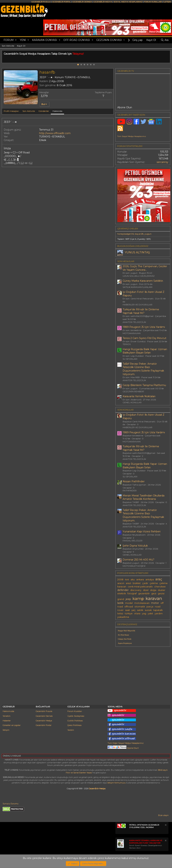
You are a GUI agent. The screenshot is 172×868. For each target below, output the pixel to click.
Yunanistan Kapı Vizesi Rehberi (142, 531)
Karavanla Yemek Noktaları (139, 396)
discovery (136, 590)
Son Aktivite (8, 46)
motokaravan (142, 603)
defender (123, 590)
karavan (154, 598)
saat (127, 610)
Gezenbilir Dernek (44, 716)
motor (155, 603)
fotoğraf (132, 593)
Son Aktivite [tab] (29, 111)
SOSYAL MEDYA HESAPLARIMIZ (128, 2)
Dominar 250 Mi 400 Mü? (138, 560)
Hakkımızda (8, 711)
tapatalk (158, 610)
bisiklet (137, 583)
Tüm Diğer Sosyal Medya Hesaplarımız (126, 743)
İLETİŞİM (167, 2)
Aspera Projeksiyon (125, 643)
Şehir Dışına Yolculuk (135, 546)
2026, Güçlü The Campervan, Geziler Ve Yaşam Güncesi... (145, 268)
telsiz (120, 613)
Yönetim (7, 716)
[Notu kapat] (165, 825)
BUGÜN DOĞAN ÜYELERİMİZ (133, 246)
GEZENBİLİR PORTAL (61, 2)
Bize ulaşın (163, 815)
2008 (120, 580)
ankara (140, 580)
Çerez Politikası (74, 725)
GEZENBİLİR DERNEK (82, 2)
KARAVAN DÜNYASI (45, 40)
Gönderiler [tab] (44, 111)
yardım (159, 613)
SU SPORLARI (130, 359)
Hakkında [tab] (57, 111)
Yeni (23, 40)
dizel (146, 590)
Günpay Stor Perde (125, 639)
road (158, 607)
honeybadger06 (126, 234)
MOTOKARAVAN (132, 333)
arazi (128, 583)
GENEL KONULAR (132, 402)
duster (162, 590)
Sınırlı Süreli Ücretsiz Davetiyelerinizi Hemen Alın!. (146, 844)
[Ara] (165, 40)
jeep (128, 599)
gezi (154, 593)
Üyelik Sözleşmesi (76, 716)
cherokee (160, 587)
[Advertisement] (143, 674)
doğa (153, 590)
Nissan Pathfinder (134, 481)
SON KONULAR (125, 410)
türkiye (129, 613)
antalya (150, 580)
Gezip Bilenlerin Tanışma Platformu (144, 385)
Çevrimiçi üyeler (128, 229)
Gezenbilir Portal (44, 725)
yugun (148, 234)
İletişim (6, 730)
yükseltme (123, 617)
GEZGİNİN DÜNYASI (109, 40)
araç (159, 579)
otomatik (140, 607)
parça (150, 607)
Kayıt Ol (21, 46)
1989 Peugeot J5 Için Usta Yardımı (144, 327)
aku (133, 580)
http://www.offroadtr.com (55, 133)
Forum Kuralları (75, 711)
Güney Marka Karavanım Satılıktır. (143, 281)
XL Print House (123, 635)
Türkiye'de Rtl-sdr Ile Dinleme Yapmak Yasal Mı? (141, 311)
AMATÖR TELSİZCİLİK (134, 322)
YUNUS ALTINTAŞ (137, 252)
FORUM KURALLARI (153, 2)
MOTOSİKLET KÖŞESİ (134, 566)
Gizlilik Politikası (75, 721)
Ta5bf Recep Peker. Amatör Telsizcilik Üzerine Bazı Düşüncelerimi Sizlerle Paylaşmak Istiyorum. (143, 369)
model (129, 603)
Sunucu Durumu (11, 804)
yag (144, 613)
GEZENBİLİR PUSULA (41, 2)
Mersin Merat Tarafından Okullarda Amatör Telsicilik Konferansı (144, 497)
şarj (133, 610)
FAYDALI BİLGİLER (133, 541)
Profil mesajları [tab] (11, 111)
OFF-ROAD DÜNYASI (77, 40)
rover (120, 610)
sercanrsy (162, 162)
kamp (138, 599)
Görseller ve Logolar (12, 725)
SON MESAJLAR (126, 261)
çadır (145, 583)
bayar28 (139, 234)
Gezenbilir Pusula (44, 711)
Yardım (71, 730)
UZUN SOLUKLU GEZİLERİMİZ (139, 276)
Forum (9, 40)
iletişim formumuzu (116, 783)
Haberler (7, 721)
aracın (121, 583)
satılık (140, 610)
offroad (129, 607)
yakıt (150, 613)
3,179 (44, 96)
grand (121, 599)
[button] (16, 40)
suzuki (148, 610)
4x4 (127, 580)
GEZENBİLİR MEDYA (103, 2)
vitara (137, 613)
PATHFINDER (130, 491)
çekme (154, 583)
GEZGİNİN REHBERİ (133, 391)
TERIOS (127, 344)
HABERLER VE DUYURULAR (137, 305)
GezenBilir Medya (97, 789)
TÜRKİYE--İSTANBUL (78, 77)
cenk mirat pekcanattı (140, 587)
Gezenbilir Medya (44, 721)
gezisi (161, 593)
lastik (120, 603)
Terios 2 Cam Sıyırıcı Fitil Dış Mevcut (144, 338)
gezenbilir (144, 593)
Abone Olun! (123, 748)
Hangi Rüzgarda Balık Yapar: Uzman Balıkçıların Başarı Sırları (145, 351)
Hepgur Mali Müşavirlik (127, 631)
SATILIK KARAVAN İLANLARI (137, 287)
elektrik (122, 593)
